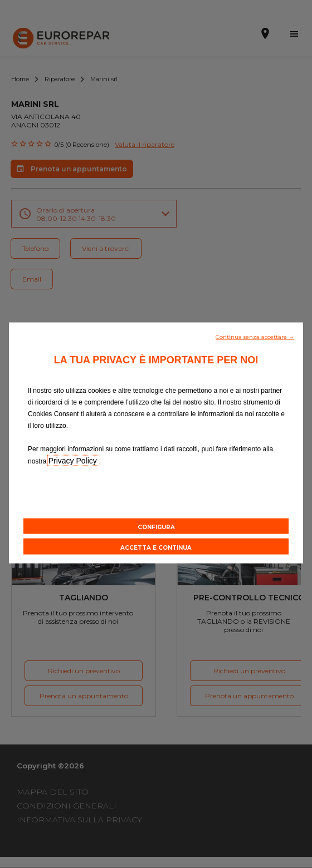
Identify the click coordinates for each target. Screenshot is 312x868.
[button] (255, 336)
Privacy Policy (74, 461)
